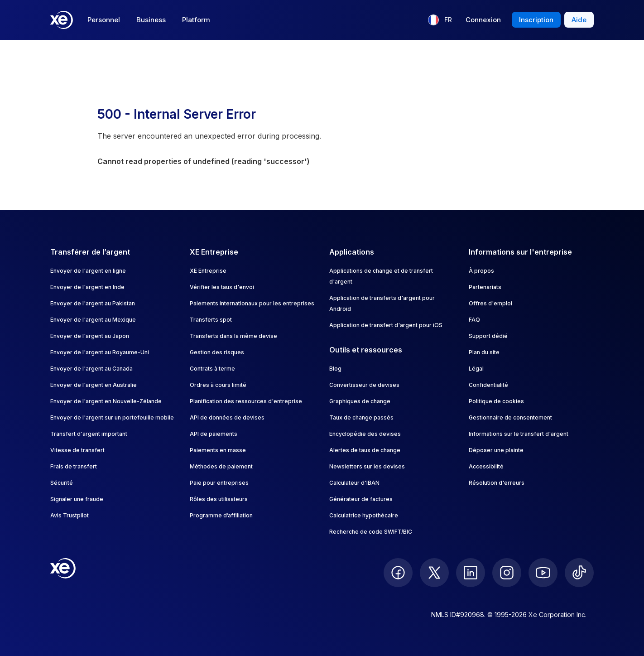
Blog (335, 369)
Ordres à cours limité (218, 385)
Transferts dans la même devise (233, 336)
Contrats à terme (212, 369)
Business (151, 20)
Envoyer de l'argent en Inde (87, 287)
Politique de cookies (496, 401)
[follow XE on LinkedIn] (471, 573)
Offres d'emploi (490, 303)
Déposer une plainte (496, 450)
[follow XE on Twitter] (434, 573)
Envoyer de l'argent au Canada (91, 369)
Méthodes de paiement (221, 466)
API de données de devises (227, 417)
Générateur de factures (361, 499)
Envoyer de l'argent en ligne (88, 271)
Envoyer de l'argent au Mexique (93, 320)
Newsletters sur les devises (367, 466)
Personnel (104, 20)
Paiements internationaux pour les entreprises (252, 303)
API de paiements (214, 434)
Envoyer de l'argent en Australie (94, 385)
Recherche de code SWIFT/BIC (371, 532)
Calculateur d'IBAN (354, 483)
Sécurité (62, 483)
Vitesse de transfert (77, 450)
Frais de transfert (74, 466)
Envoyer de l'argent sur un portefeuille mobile (112, 417)
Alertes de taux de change (365, 450)
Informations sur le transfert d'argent (519, 434)
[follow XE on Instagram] (507, 573)
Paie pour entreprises (219, 483)
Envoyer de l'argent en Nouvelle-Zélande (106, 401)
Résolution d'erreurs (497, 483)
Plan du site (484, 352)
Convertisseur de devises (364, 385)
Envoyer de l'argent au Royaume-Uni (100, 352)
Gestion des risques (217, 352)
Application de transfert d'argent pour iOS (386, 325)
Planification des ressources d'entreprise (246, 401)
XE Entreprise (208, 271)
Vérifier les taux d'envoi (222, 287)
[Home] (62, 20)
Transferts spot (211, 320)
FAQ (474, 320)
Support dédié (488, 336)
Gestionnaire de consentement (510, 417)
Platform (196, 20)
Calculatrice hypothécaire (364, 515)
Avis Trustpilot (70, 515)
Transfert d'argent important (89, 434)
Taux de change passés (361, 417)
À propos (481, 271)
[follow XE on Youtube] (543, 573)
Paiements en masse (218, 450)
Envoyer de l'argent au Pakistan (93, 303)
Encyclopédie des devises (365, 434)
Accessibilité (486, 466)
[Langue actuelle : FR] (440, 20)
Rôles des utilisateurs (219, 499)
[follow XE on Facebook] (398, 573)
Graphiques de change (360, 401)
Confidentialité (488, 385)
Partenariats (485, 287)
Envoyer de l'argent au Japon (90, 336)
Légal (476, 369)
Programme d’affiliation (221, 515)
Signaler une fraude (77, 499)
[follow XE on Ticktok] (579, 573)
